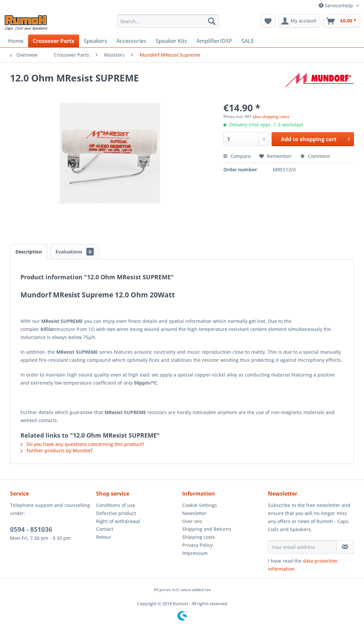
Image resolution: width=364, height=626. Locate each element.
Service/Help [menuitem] (337, 6)
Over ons (192, 521)
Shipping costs (199, 537)
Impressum (195, 553)
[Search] (212, 21)
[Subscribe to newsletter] (345, 547)
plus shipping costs (271, 117)
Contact (105, 529)
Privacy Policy (197, 545)
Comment (315, 156)
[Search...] (168, 21)
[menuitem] (168, 21)
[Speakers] (95, 41)
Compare (237, 156)
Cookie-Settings (200, 505)
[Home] (16, 41)
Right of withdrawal (118, 521)
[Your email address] (302, 547)
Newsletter (194, 513)
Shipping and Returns (207, 529)
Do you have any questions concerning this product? (82, 444)
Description (29, 252)
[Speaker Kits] (171, 41)
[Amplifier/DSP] (214, 41)
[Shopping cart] (342, 21)
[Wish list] (268, 21)
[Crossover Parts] (54, 41)
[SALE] (248, 41)
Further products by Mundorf (56, 450)
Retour (104, 537)
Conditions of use (116, 505)
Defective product (116, 513)
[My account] (299, 21)
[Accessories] (131, 41)
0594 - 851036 (31, 529)
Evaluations (75, 252)
